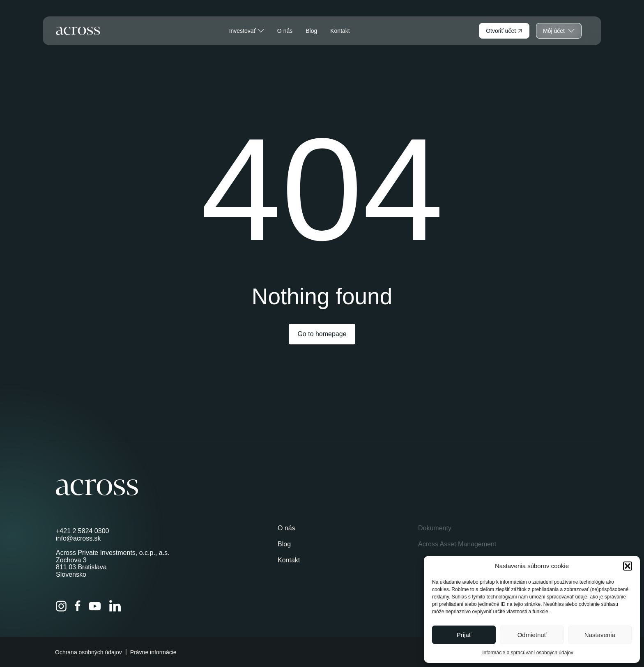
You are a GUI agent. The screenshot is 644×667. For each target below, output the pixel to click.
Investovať (247, 31)
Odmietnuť (532, 635)
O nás (285, 31)
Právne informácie (153, 652)
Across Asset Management (457, 544)
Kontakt (340, 31)
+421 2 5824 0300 (82, 531)
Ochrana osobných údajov (89, 652)
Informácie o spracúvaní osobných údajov (528, 653)
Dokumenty (435, 528)
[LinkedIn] (115, 606)
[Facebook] (78, 606)
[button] (628, 566)
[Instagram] (61, 606)
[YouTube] (95, 606)
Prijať (464, 635)
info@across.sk (78, 538)
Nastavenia (600, 635)
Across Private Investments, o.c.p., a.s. (113, 553)
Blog (311, 31)
